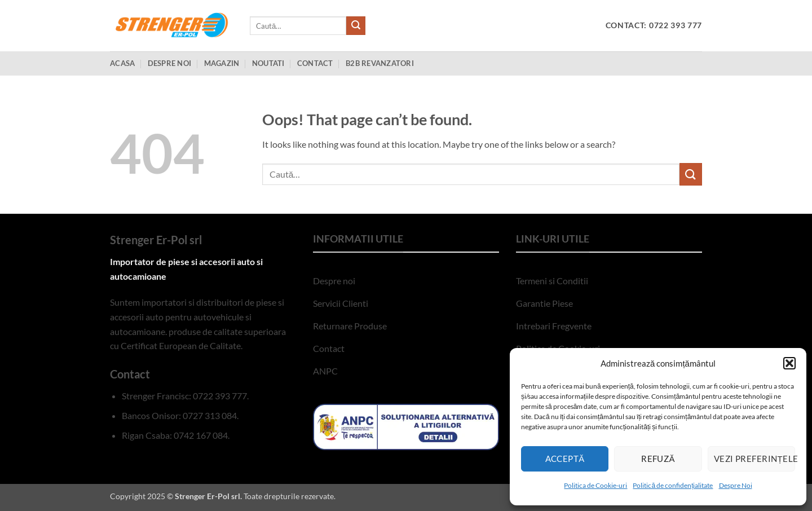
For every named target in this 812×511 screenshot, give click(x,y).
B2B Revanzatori (380, 63)
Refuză (658, 459)
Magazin (222, 63)
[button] (789, 363)
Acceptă (565, 459)
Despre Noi (736, 485)
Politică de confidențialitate (673, 485)
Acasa (122, 63)
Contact (315, 63)
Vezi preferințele (754, 459)
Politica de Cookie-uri (595, 485)
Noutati (268, 63)
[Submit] (356, 26)
